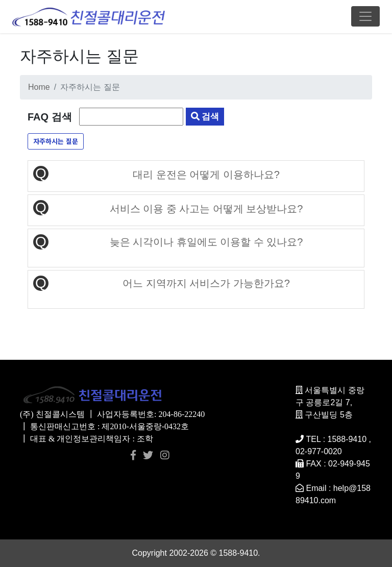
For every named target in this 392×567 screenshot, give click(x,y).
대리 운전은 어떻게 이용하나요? (206, 175)
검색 (205, 116)
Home (39, 87)
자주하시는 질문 (56, 141)
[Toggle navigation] (365, 16)
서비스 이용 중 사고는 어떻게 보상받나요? (206, 209)
